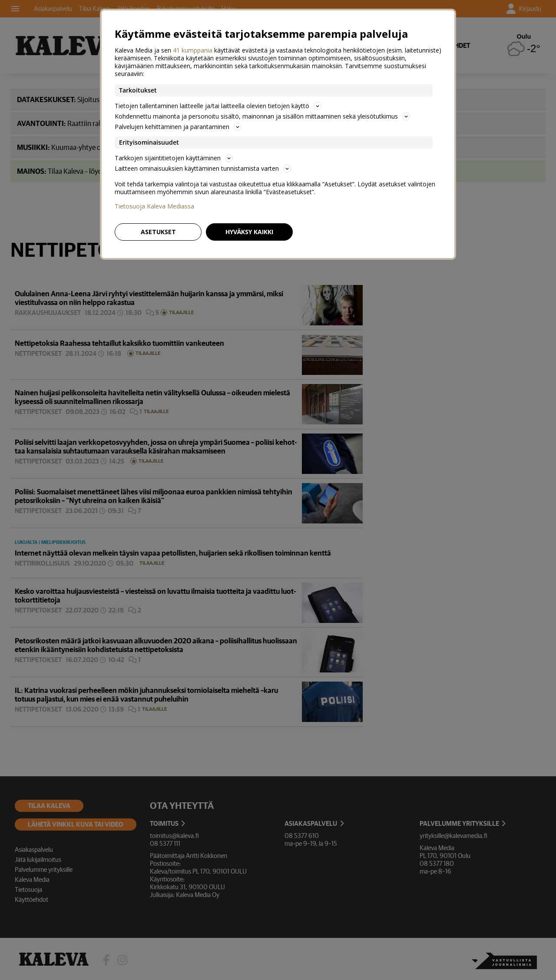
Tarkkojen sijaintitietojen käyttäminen (174, 158)
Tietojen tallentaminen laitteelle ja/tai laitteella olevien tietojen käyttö (218, 106)
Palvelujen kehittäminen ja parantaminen (178, 127)
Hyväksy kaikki (249, 232)
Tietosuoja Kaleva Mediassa (154, 206)
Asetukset (158, 232)
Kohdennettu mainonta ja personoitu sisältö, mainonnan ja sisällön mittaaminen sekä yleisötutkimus (262, 116)
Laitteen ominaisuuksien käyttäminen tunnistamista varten (203, 168)
